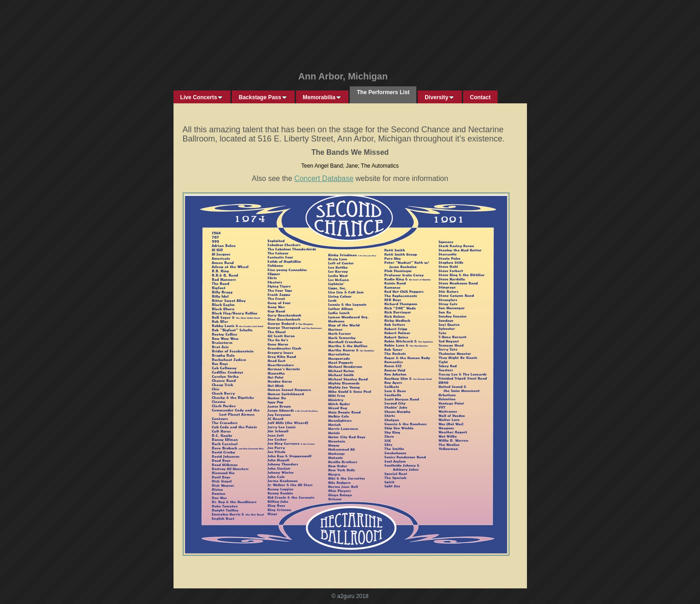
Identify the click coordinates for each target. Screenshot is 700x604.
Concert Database (324, 178)
